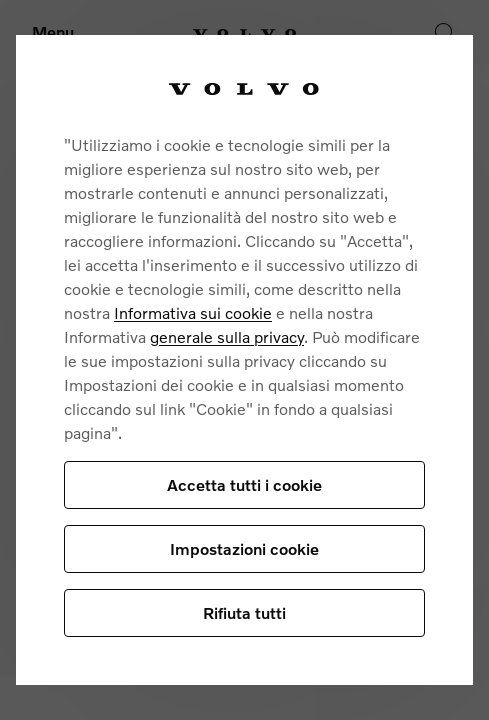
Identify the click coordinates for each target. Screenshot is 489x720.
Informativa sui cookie (193, 312)
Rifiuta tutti (244, 612)
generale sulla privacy (227, 336)
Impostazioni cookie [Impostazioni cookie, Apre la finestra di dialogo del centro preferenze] (244, 548)
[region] (244, 359)
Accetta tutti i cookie (244, 484)
